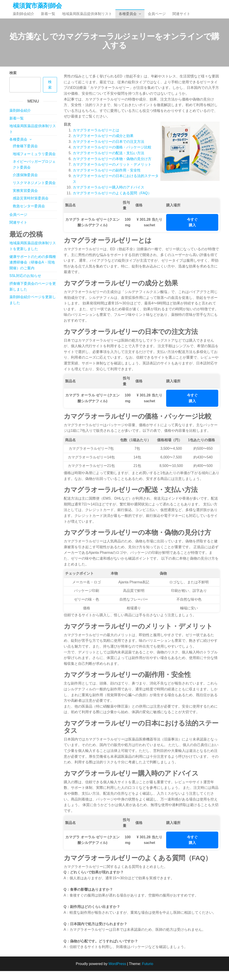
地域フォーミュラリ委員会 (34, 163)
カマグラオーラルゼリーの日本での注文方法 (108, 151)
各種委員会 (128, 18)
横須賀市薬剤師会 (37, 6)
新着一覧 (48, 18)
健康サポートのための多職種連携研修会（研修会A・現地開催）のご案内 (33, 271)
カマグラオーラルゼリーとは (96, 139)
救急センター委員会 (29, 215)
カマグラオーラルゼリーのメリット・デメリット (112, 173)
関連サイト (181, 18)
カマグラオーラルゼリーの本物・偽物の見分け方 (112, 168)
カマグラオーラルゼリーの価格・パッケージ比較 (112, 156)
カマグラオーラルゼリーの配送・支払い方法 (108, 162)
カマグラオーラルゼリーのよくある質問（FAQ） (112, 202)
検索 (13, 82)
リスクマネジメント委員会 (34, 192)
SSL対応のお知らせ (25, 285)
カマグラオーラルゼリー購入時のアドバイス (108, 196)
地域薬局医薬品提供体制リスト (87, 18)
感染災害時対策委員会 (31, 207)
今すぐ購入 (192, 231)
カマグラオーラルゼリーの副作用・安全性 (107, 179)
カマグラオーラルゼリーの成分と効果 (103, 145)
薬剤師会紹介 (23, 18)
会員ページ (157, 18)
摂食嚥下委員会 (25, 155)
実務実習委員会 (25, 200)
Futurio (148, 973)
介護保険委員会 (25, 184)
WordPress (117, 973)
